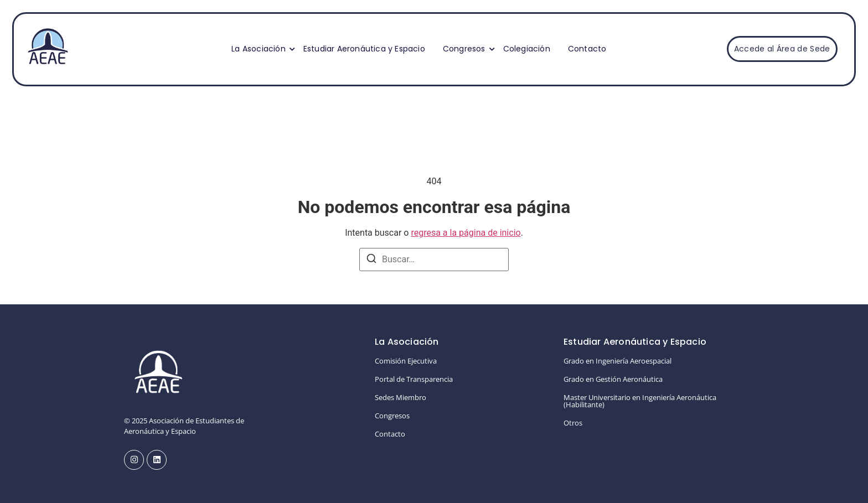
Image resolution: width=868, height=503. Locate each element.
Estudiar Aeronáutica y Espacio (364, 49)
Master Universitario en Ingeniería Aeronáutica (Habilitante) (640, 401)
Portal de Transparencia (414, 379)
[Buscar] (371, 260)
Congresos (466, 49)
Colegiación (527, 49)
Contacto (587, 49)
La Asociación (260, 49)
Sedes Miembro (401, 397)
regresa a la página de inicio (466, 233)
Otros (573, 423)
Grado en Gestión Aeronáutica (613, 379)
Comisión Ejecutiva (406, 361)
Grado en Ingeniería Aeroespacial (618, 361)
